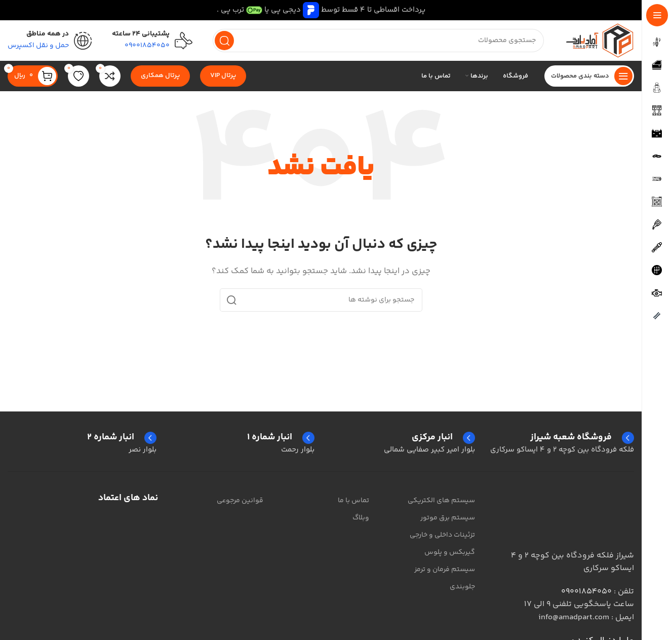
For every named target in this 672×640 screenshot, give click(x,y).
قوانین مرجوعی (240, 501)
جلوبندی (462, 587)
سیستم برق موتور (448, 518)
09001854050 (586, 592)
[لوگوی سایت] (599, 40)
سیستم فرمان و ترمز (445, 570)
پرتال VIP (223, 76)
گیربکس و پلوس (450, 552)
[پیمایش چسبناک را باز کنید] (589, 76)
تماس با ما (353, 501)
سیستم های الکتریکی (441, 501)
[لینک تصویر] (583, 515)
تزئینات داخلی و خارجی (442, 535)
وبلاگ (361, 518)
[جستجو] (378, 41)
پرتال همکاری (160, 76)
